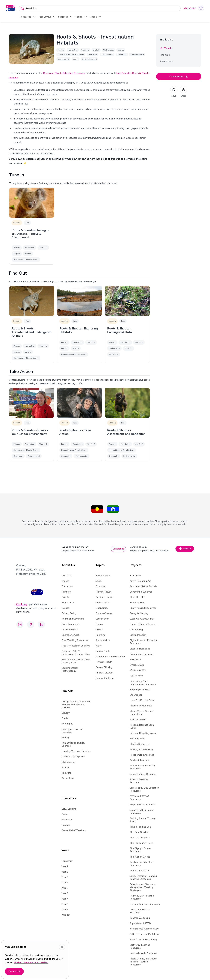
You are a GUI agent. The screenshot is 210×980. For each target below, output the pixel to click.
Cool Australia (29, 521)
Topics (81, 17)
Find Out (165, 55)
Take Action (167, 61)
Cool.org (22, 604)
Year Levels (47, 17)
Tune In (166, 48)
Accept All (14, 971)
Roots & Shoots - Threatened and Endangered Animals (31, 332)
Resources (28, 17)
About (96, 17)
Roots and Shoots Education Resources (64, 73)
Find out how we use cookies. (31, 962)
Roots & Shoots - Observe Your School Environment (30, 432)
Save (174, 92)
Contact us (118, 549)
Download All (179, 76)
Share (183, 92)
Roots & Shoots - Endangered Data (119, 330)
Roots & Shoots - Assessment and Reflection (126, 432)
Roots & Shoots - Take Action (75, 432)
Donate (185, 549)
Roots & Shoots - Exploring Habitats (79, 330)
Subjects (65, 17)
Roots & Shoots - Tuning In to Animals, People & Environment (30, 234)
